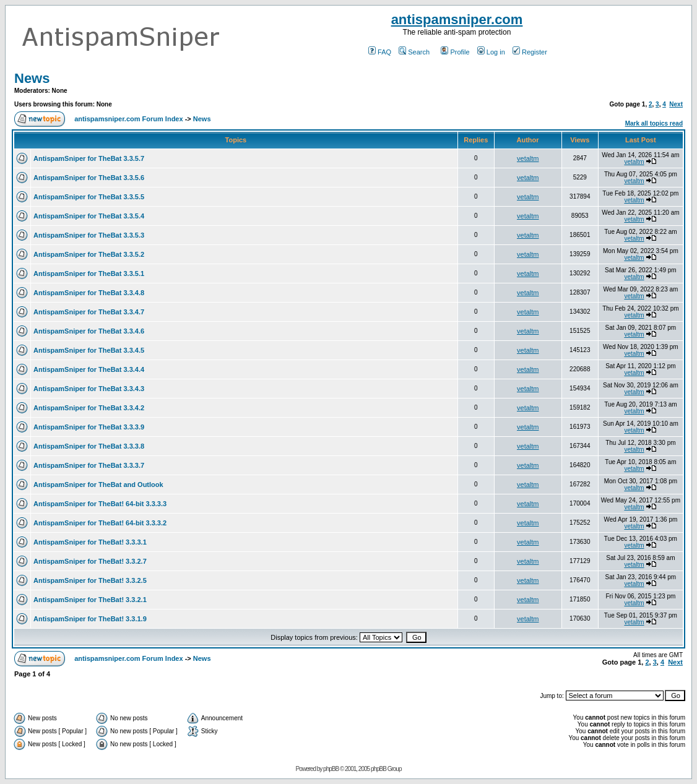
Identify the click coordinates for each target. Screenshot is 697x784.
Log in (491, 52)
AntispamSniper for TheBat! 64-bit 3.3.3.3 (100, 504)
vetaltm (528, 158)
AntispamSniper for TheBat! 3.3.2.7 (90, 561)
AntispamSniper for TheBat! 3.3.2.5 (90, 580)
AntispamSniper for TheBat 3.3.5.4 (89, 216)
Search (414, 52)
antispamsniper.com (457, 19)
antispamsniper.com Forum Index (128, 119)
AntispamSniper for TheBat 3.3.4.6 (89, 331)
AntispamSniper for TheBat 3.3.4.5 (89, 350)
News (32, 78)
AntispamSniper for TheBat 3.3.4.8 (89, 293)
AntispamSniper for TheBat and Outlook (98, 485)
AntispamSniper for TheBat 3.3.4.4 (89, 369)
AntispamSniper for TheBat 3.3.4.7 (89, 312)
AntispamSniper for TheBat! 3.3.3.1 (90, 542)
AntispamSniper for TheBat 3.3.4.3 (89, 389)
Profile (455, 52)
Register (530, 52)
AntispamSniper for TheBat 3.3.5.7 (89, 158)
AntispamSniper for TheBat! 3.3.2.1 (90, 600)
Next (676, 104)
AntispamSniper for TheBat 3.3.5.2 (89, 254)
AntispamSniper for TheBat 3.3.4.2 (89, 408)
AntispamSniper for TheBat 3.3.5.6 (89, 178)
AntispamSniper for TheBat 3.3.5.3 (89, 235)
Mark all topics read (654, 123)
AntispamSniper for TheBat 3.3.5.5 (89, 197)
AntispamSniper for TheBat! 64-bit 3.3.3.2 (100, 523)
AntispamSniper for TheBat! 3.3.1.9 (90, 619)
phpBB (331, 769)
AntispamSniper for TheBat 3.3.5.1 (89, 274)
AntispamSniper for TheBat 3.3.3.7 (89, 465)
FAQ (380, 52)
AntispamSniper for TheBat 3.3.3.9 (89, 427)
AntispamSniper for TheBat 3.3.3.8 (89, 446)
